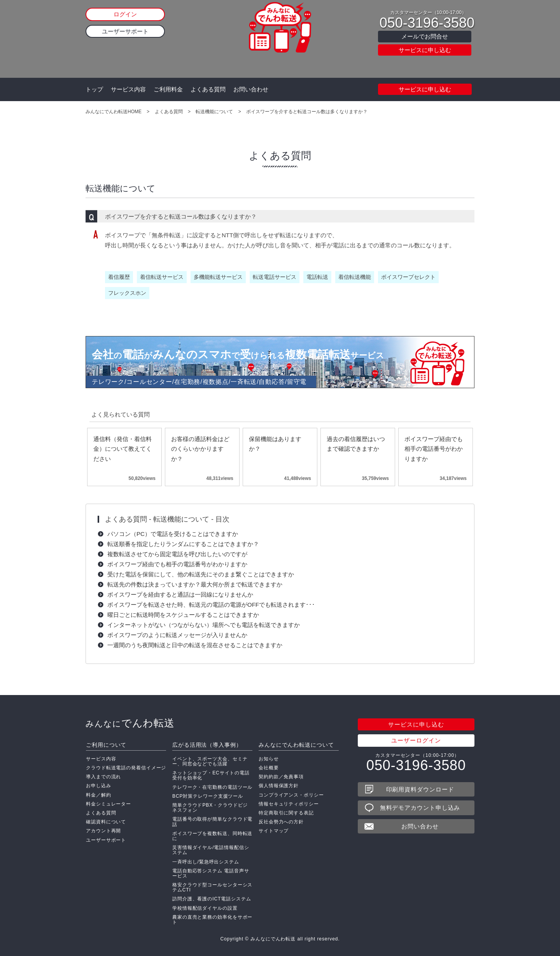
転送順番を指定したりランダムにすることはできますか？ (183, 544)
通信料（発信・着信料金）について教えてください (122, 449)
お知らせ (269, 759)
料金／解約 (99, 795)
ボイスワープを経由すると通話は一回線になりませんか (180, 594)
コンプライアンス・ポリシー (291, 795)
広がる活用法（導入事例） (207, 745)
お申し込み (99, 786)
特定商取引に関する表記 (286, 813)
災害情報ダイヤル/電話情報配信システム (211, 850)
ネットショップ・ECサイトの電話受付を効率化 (211, 775)
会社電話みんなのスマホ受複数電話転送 (238, 355)
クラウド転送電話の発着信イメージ (126, 768)
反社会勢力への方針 (281, 822)
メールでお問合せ (425, 36)
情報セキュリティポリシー (289, 804)
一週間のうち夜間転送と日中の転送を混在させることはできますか (195, 645)
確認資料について (106, 822)
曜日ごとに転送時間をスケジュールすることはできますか (183, 615)
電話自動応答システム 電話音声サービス (211, 873)
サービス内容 (128, 89)
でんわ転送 (130, 723)
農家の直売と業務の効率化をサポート (212, 920)
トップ (94, 89)
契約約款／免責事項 (281, 777)
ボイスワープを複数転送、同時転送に (212, 836)
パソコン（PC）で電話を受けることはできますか (173, 534)
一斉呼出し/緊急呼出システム (206, 862)
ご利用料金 (168, 89)
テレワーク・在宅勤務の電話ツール (212, 787)
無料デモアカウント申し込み (420, 808)
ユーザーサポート (125, 31)
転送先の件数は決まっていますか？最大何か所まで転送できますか (195, 584)
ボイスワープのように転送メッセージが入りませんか (177, 635)
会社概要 (269, 768)
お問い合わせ (251, 89)
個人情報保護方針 (279, 786)
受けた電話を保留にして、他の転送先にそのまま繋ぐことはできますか (201, 574)
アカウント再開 (103, 831)
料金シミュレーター (108, 804)
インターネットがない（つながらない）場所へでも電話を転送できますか (204, 625)
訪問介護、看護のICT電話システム (212, 899)
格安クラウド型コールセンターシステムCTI (212, 887)
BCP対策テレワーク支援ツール (208, 796)
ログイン (125, 14)
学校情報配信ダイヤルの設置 (205, 908)
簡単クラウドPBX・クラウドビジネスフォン (210, 808)
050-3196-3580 (427, 23)
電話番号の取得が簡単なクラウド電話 (212, 822)
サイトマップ (274, 831)
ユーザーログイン (416, 740)
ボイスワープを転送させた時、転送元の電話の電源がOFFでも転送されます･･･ (211, 605)
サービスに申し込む (425, 50)
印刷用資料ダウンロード (420, 789)
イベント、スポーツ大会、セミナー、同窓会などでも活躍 (210, 761)
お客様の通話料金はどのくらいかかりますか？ (200, 449)
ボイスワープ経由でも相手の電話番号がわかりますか (434, 449)
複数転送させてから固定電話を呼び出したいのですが (177, 554)
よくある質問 (208, 89)
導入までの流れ (103, 777)
